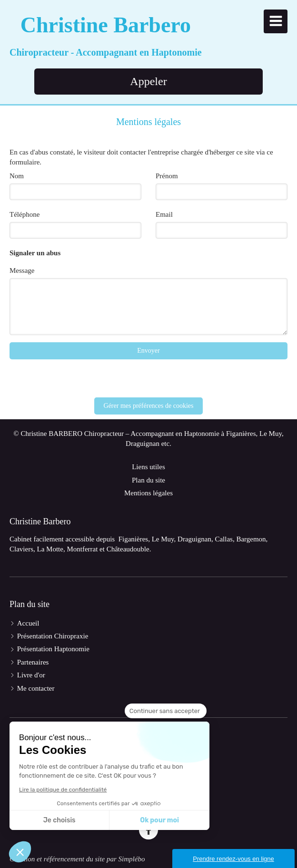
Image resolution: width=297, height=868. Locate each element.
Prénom (167, 176)
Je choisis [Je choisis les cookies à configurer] (59, 820)
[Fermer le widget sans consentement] (166, 711)
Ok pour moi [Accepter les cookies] (159, 820)
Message (22, 270)
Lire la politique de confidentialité (63, 790)
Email (164, 214)
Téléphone (25, 214)
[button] (20, 852)
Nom (17, 176)
